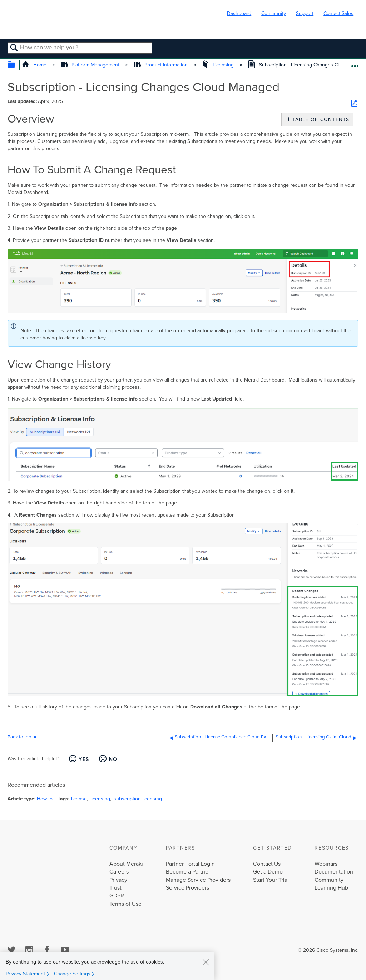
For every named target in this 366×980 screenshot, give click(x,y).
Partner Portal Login (190, 864)
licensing (100, 799)
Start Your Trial (271, 880)
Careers (119, 872)
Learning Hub (331, 888)
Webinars (326, 864)
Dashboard (239, 13)
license (79, 799)
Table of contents (319, 120)
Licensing (219, 65)
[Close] (206, 962)
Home (35, 65)
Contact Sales (338, 13)
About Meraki (126, 864)
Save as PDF (354, 104)
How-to (45, 799)
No (113, 759)
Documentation (334, 872)
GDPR (117, 896)
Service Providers (187, 888)
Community (274, 13)
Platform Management (91, 65)
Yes (84, 759)
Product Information (161, 65)
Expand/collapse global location (355, 63)
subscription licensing (138, 799)
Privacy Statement (25, 974)
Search (14, 48)
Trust (115, 888)
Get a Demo (268, 872)
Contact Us (267, 864)
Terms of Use (125, 904)
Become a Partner (188, 872)
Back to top (19, 737)
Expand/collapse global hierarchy (16, 65)
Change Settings (72, 974)
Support (305, 13)
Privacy (118, 880)
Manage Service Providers (198, 880)
